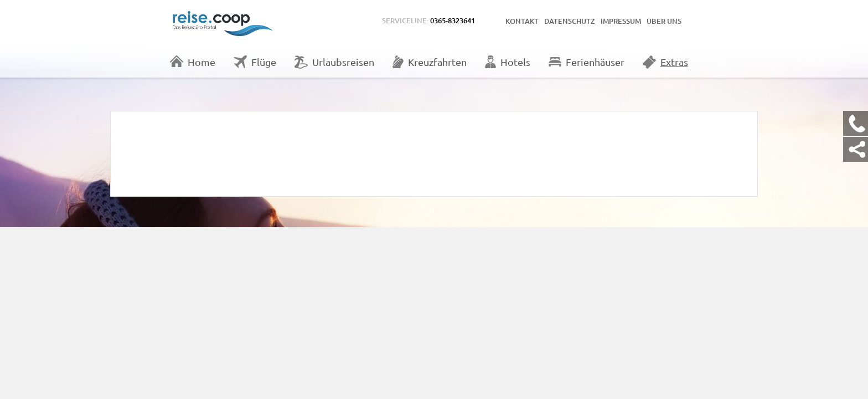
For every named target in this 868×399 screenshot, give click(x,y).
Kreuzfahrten (430, 62)
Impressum (621, 21)
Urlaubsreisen (334, 62)
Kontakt (522, 21)
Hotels (508, 62)
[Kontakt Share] (856, 149)
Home (193, 62)
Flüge (255, 62)
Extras (665, 62)
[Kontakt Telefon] (856, 123)
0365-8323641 (453, 21)
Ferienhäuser (587, 62)
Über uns (664, 21)
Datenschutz (570, 21)
